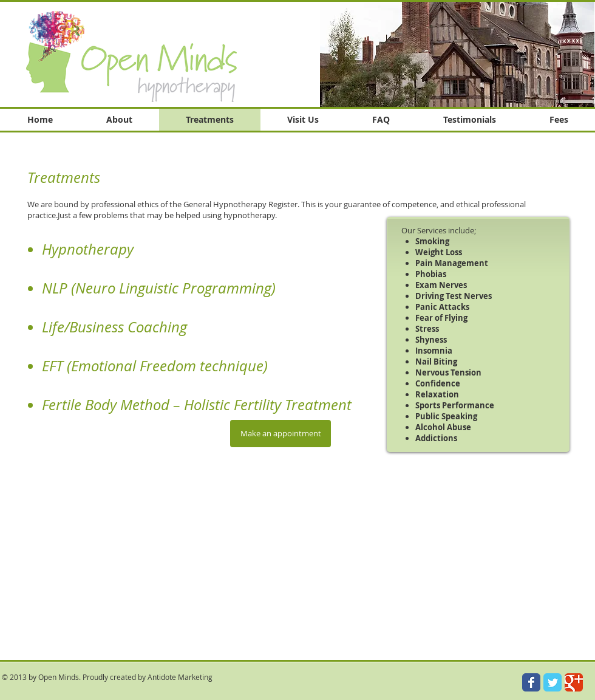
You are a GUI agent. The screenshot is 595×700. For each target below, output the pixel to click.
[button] (457, 54)
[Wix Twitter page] (552, 682)
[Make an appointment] (280, 434)
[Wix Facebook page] (531, 682)
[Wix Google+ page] (574, 682)
